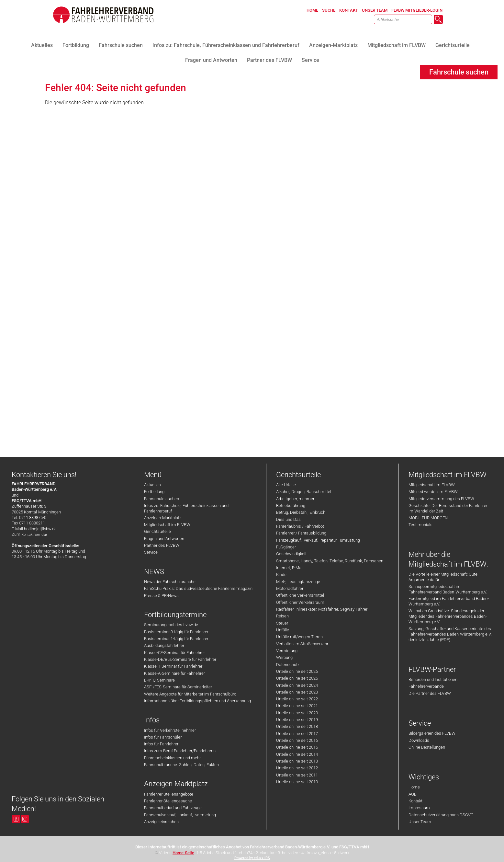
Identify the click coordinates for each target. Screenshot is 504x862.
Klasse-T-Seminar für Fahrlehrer (173, 666)
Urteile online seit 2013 (297, 761)
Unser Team (420, 822)
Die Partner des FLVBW (430, 693)
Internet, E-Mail (290, 568)
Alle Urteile (286, 485)
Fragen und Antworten (164, 539)
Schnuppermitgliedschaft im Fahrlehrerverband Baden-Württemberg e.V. (448, 589)
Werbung (284, 657)
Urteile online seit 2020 (297, 713)
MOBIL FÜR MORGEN (428, 518)
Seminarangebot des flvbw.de (171, 625)
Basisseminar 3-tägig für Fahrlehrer (176, 632)
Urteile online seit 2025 (297, 678)
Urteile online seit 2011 (297, 775)
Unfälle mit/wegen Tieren (299, 637)
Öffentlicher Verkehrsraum (300, 602)
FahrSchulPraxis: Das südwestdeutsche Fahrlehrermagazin (198, 588)
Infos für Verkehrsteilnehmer (170, 730)
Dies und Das (288, 519)
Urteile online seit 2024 (297, 685)
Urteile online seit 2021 (297, 706)
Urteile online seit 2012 (297, 768)
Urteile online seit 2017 (297, 734)
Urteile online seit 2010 (297, 782)
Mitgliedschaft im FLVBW (167, 525)
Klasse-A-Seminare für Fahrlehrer (174, 673)
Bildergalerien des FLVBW (432, 733)
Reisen (282, 616)
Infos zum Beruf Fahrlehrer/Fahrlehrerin (180, 751)
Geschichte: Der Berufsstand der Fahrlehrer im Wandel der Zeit (448, 508)
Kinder (282, 575)
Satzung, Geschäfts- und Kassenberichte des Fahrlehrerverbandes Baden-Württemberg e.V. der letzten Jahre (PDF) (450, 634)
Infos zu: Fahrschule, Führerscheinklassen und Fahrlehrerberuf (186, 508)
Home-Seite (183, 853)
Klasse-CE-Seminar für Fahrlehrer (174, 653)
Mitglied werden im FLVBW (433, 492)
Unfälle (283, 630)
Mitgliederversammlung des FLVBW (441, 499)
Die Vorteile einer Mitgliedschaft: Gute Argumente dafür (443, 577)
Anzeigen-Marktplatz (163, 518)
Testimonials (420, 525)
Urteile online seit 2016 (297, 740)
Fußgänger (286, 547)
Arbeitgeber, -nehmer (295, 499)
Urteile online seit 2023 (297, 692)
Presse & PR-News (161, 596)
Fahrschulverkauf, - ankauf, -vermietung (180, 815)
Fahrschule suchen (162, 499)
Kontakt (415, 801)
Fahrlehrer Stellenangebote (169, 794)
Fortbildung (154, 492)
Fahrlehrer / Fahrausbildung (301, 533)
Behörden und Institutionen (433, 679)
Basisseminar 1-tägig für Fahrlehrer (176, 639)
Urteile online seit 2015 (297, 747)
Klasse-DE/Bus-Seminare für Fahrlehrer (180, 659)
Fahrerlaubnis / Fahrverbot (300, 526)
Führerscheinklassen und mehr (172, 758)
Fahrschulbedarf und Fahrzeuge (173, 808)
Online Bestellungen (427, 747)
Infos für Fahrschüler (163, 737)
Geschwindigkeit (291, 554)
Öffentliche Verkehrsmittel (300, 595)
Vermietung (287, 651)
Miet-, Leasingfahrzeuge (298, 582)
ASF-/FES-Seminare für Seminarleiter (178, 687)
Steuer (282, 623)
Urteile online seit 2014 (297, 754)
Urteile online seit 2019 (297, 720)
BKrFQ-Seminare (159, 680)
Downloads (419, 740)
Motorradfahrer (290, 588)
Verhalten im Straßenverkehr (302, 644)
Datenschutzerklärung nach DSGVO (441, 815)
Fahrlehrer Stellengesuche (168, 801)
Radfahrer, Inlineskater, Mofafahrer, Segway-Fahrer (322, 609)
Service (151, 552)
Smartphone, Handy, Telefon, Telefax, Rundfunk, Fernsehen (330, 561)
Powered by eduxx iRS (252, 858)
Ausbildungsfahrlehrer (164, 645)
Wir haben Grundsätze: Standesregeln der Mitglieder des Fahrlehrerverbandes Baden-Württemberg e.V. (448, 616)
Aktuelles (152, 485)
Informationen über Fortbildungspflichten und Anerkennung (197, 701)
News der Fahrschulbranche (170, 582)
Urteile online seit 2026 (297, 671)
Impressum (419, 808)
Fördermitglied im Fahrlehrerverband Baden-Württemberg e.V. (449, 601)
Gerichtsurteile (157, 531)
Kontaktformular (34, 535)
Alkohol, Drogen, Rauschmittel (304, 492)
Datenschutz (288, 665)
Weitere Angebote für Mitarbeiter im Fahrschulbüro (190, 694)
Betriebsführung (291, 506)
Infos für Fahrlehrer (161, 744)
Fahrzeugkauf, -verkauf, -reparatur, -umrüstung (318, 540)
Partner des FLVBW (162, 545)
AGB (413, 794)
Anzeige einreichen (161, 822)
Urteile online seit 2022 (297, 699)
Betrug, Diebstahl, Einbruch (301, 512)
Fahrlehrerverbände (426, 686)
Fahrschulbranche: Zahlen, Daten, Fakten (181, 765)
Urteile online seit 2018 (297, 726)
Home (414, 787)
